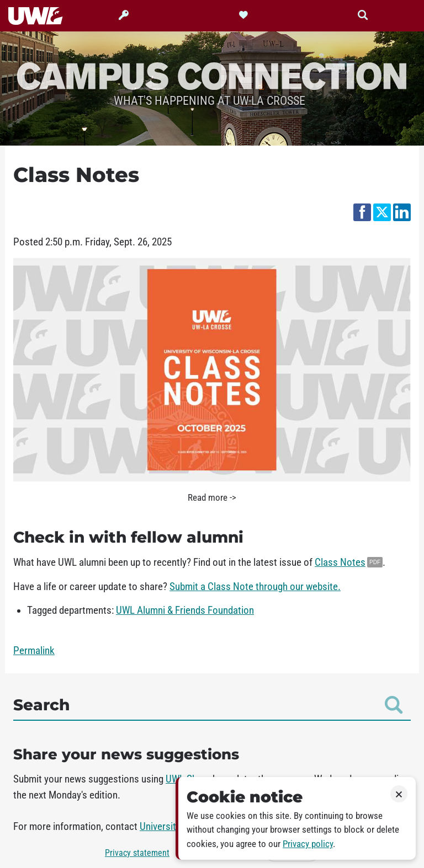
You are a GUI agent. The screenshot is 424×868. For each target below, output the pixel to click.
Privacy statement (137, 853)
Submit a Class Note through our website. (255, 587)
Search (208, 705)
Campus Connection (212, 75)
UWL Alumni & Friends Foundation (185, 610)
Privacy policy (308, 844)
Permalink (34, 651)
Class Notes (340, 562)
